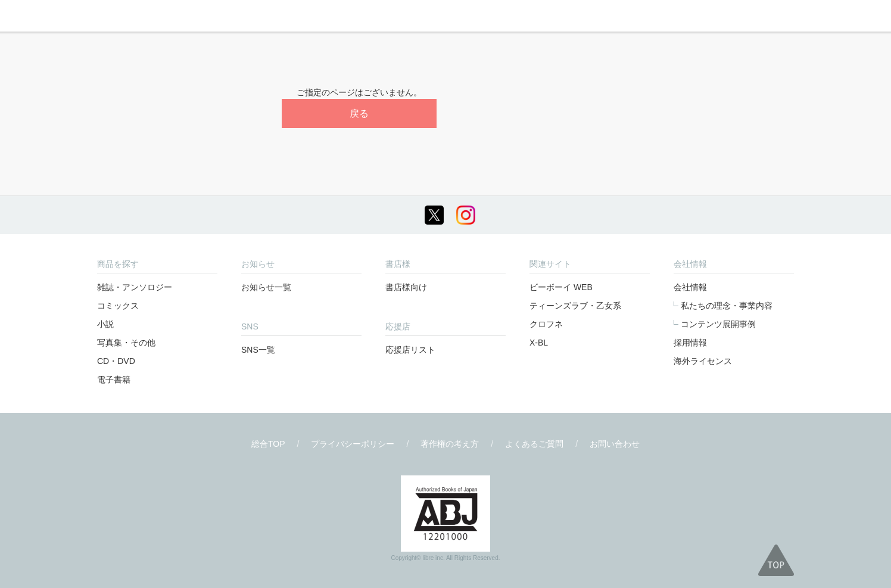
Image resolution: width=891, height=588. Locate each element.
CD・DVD (116, 361)
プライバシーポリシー (353, 444)
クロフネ (546, 324)
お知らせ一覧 (266, 287)
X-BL (539, 343)
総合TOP (268, 444)
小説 (105, 324)
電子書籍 (114, 379)
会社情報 (690, 287)
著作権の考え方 (450, 444)
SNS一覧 (258, 350)
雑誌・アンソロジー (135, 287)
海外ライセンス (703, 361)
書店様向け (406, 287)
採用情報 (690, 343)
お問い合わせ (615, 444)
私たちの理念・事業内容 (727, 306)
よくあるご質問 (534, 444)
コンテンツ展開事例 (718, 324)
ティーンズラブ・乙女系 (575, 306)
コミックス (118, 306)
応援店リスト (410, 350)
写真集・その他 (126, 343)
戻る (359, 113)
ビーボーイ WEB (561, 287)
